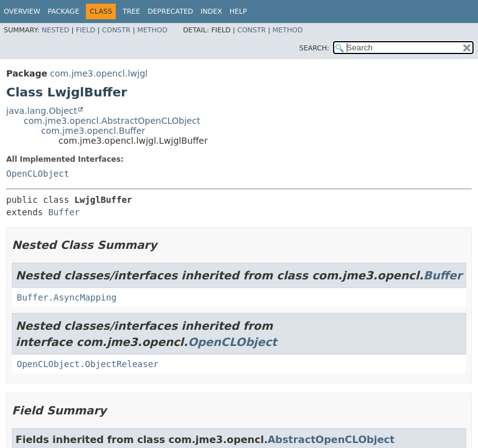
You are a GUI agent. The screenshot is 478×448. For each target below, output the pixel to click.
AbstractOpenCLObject (331, 440)
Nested (55, 30)
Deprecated (170, 12)
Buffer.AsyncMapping (67, 297)
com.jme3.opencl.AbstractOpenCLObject (112, 121)
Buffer (64, 212)
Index (211, 12)
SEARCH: (314, 48)
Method (152, 30)
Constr (116, 30)
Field (86, 30)
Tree (131, 12)
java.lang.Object (42, 111)
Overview (22, 12)
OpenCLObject (38, 174)
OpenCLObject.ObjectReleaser (88, 364)
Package (64, 12)
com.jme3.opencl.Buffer (93, 131)
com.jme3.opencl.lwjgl (99, 73)
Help (238, 12)
